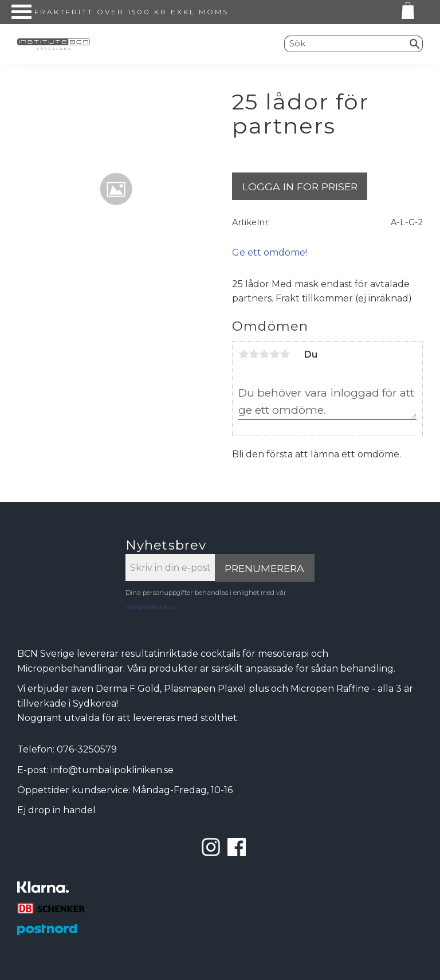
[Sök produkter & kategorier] (346, 44)
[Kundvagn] (406, 12)
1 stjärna (243, 354)
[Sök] (415, 44)
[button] (21, 12)
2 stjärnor (254, 354)
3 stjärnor (264, 354)
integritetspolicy (150, 607)
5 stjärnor (285, 354)
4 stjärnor (274, 354)
